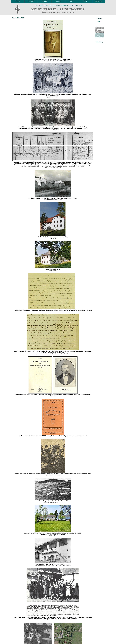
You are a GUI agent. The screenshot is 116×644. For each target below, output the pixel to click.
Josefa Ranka (51, 94)
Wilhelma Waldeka (82, 128)
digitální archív (67, 61)
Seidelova (39, 198)
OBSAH (58, 1)
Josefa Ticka (65, 128)
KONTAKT (98, 1)
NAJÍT (85, 1)
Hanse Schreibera (39, 127)
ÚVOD (18, 1)
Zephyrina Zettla (50, 127)
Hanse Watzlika (22, 94)
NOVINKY (31, 1)
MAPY (71, 1)
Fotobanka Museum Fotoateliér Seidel (54, 200)
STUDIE (45, 1)
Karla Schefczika (64, 474)
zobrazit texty (99, 42)
